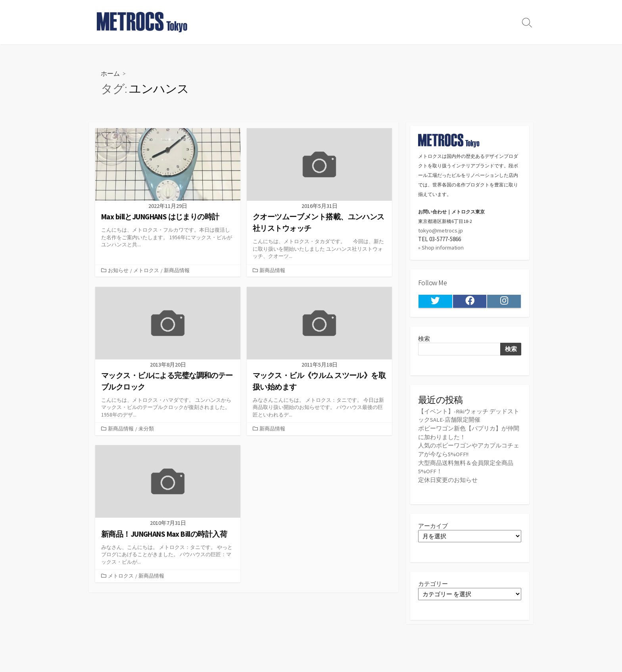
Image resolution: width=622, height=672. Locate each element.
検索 (424, 338)
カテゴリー (433, 581)
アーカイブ (433, 523)
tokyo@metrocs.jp (441, 230)
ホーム (110, 73)
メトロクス (146, 270)
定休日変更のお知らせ (448, 478)
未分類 (146, 428)
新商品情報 (177, 270)
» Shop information (441, 247)
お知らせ (118, 270)
